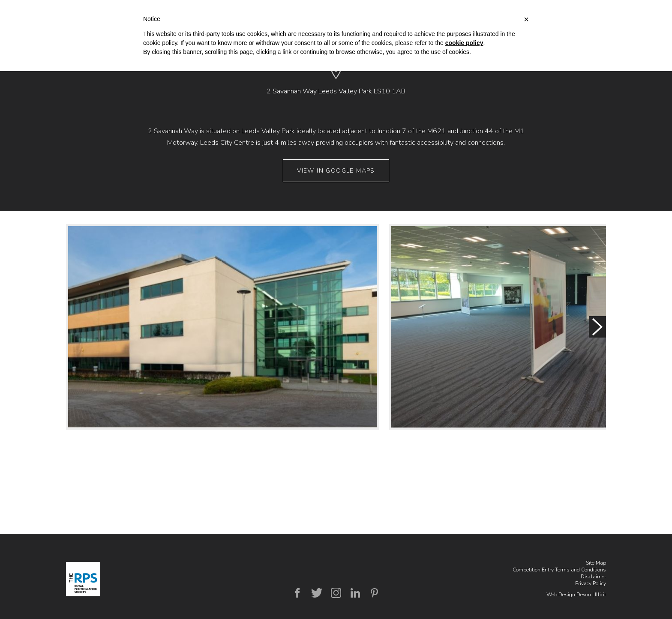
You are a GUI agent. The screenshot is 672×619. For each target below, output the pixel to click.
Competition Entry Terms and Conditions (559, 570)
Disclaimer (593, 577)
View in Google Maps (336, 171)
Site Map (596, 563)
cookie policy (464, 43)
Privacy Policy (591, 583)
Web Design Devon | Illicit (576, 595)
